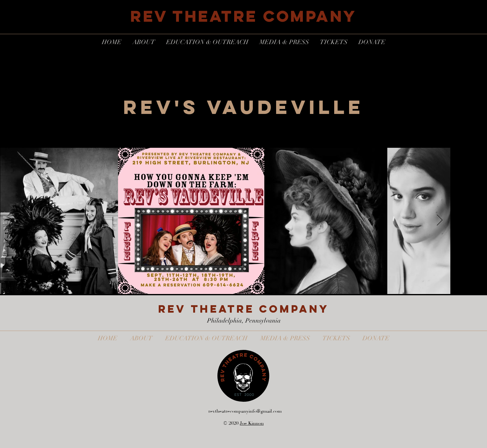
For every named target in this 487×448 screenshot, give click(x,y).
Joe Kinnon (252, 423)
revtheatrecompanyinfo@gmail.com (245, 411)
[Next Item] (440, 221)
